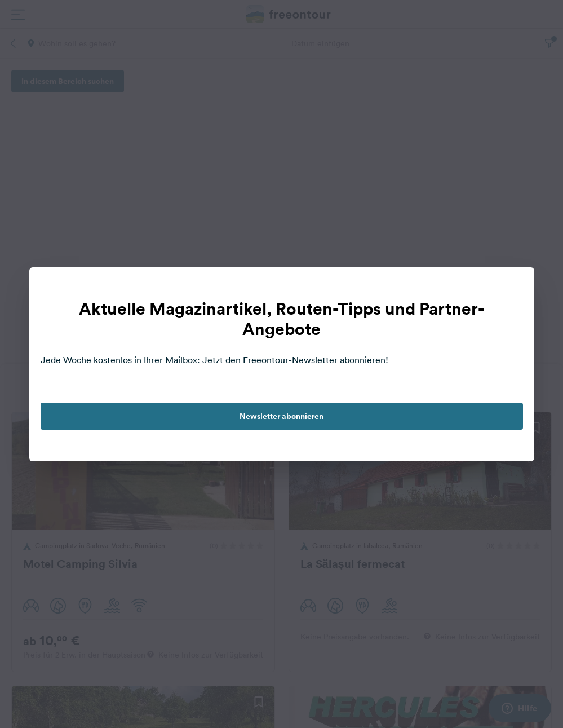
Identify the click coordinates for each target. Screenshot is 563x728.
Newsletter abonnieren (281, 416)
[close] (514, 288)
